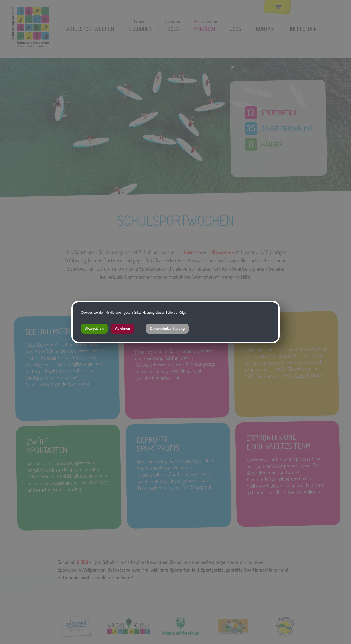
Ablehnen (122, 329)
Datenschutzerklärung (167, 329)
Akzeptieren (94, 329)
